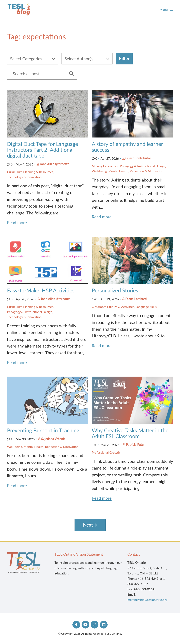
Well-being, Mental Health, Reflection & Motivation (127, 171)
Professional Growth (106, 452)
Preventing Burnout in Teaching (43, 430)
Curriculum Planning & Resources (30, 172)
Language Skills (146, 307)
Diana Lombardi (136, 299)
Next (88, 525)
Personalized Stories (116, 290)
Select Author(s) (79, 59)
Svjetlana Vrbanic (53, 439)
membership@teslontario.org (147, 600)
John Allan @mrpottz (54, 164)
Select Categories (26, 59)
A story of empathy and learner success (127, 147)
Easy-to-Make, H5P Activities (41, 290)
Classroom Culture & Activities (113, 307)
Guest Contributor (138, 158)
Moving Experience (105, 166)
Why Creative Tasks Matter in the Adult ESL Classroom (130, 433)
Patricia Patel (135, 445)
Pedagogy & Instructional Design (143, 166)
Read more (17, 222)
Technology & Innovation (24, 177)
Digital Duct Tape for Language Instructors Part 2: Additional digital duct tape (43, 150)
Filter (124, 58)
